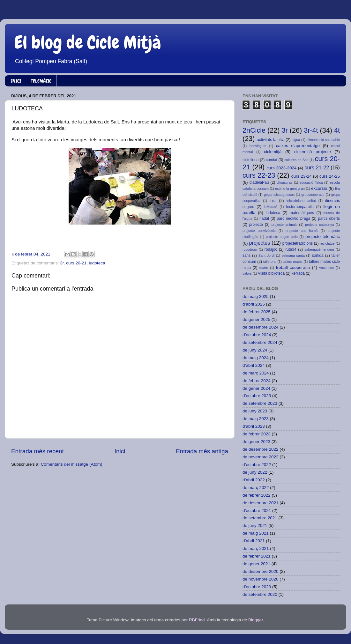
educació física (311, 182)
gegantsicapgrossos (279, 195)
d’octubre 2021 (257, 511)
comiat (272, 160)
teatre (264, 268)
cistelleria (251, 160)
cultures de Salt (296, 160)
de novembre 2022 (261, 457)
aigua (296, 140)
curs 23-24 (302, 176)
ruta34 (291, 249)
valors (247, 273)
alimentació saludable (323, 140)
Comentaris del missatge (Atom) (72, 464)
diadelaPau (259, 182)
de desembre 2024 (261, 327)
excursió (319, 188)
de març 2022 (256, 488)
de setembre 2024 (260, 342)
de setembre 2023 (260, 403)
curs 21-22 (317, 167)
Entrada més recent (37, 451)
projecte (256, 225)
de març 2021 (256, 548)
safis (246, 255)
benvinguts (258, 146)
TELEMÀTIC (41, 81)
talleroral (270, 262)
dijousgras (284, 182)
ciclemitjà (273, 152)
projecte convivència (259, 231)
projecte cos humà (302, 231)
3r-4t (311, 130)
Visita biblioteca (271, 273)
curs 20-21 (76, 263)
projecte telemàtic (323, 237)
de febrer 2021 (257, 556)
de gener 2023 (256, 442)
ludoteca (97, 263)
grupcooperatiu (313, 195)
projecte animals (284, 225)
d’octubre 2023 (257, 396)
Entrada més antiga (202, 451)
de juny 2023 (255, 411)
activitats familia (271, 140)
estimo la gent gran (290, 189)
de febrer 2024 (257, 381)
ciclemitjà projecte (313, 152)
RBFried (197, 620)
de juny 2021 (255, 526)
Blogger (256, 620)
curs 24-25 (330, 176)
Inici (120, 451)
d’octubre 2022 (257, 465)
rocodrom (250, 249)
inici (273, 201)
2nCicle (254, 130)
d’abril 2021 (254, 541)
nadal (264, 218)
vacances (327, 268)
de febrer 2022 (257, 495)
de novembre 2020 (261, 579)
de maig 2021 (256, 533)
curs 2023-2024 (281, 168)
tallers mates (293, 262)
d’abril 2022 (254, 480)
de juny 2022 (255, 472)
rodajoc (271, 249)
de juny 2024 (255, 350)
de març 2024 (256, 373)
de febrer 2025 (257, 312)
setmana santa (293, 255)
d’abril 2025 (254, 304)
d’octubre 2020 (257, 587)
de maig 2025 (256, 296)
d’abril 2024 (254, 365)
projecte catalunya (319, 225)
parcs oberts (329, 218)
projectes (260, 243)
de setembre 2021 (260, 518)
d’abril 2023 (254, 426)
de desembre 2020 (261, 571)
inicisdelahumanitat (301, 201)
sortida (317, 255)
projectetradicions (298, 243)
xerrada (298, 273)
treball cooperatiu (293, 267)
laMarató (271, 207)
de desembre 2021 (261, 503)
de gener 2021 (256, 564)
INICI (16, 81)
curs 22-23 (259, 175)
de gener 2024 (256, 388)
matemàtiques (302, 213)
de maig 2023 (256, 419)
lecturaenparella (300, 207)
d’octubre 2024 (257, 335)
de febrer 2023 (257, 434)
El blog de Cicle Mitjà (88, 42)
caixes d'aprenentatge (298, 146)
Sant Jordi (266, 255)
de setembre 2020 (260, 594)
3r (62, 263)
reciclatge (327, 243)
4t (337, 130)
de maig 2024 (256, 358)
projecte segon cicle (282, 237)
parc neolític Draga (293, 218)
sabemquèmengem (319, 249)
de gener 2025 (256, 319)
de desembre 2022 (261, 449)
